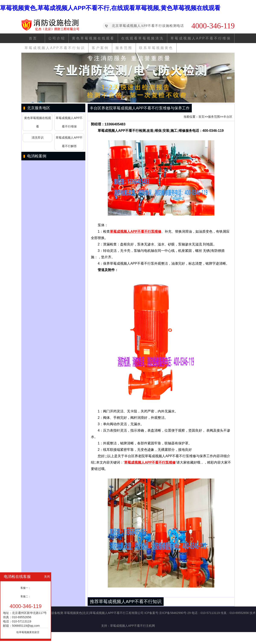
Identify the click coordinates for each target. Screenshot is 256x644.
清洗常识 (38, 138)
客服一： (26, 588)
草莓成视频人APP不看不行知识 (55, 48)
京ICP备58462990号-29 (175, 613)
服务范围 (124, 48)
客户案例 (100, 48)
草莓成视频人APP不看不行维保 (201, 38)
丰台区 (228, 117)
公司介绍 (57, 38)
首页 (33, 38)
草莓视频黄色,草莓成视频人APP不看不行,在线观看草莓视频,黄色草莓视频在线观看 (110, 8)
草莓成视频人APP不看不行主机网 (132, 626)
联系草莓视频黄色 (156, 48)
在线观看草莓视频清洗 (143, 38)
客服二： (26, 596)
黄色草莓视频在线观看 (93, 38)
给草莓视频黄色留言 (28, 632)
